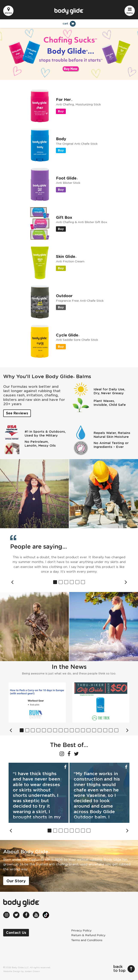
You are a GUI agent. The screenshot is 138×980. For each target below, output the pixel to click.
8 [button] (61, 730)
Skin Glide (66, 257)
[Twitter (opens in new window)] (76, 754)
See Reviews (17, 413)
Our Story (16, 881)
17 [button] (111, 730)
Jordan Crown (32, 971)
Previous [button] (12, 582)
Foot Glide (67, 178)
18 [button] (116, 730)
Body (61, 139)
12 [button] (83, 730)
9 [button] (66, 730)
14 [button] (94, 730)
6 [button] (83, 582)
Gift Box (64, 218)
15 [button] (100, 730)
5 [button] (77, 582)
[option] (69, 565)
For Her (64, 100)
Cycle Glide (68, 335)
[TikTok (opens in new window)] (46, 915)
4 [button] (72, 582)
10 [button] (72, 730)
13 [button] (88, 730)
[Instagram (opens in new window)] (62, 754)
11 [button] (77, 730)
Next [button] (126, 582)
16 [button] (105, 730)
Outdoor (64, 296)
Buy (61, 111)
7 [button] (55, 730)
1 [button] (55, 582)
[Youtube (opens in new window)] (36, 915)
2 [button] (61, 582)
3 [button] (66, 582)
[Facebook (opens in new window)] (69, 754)
